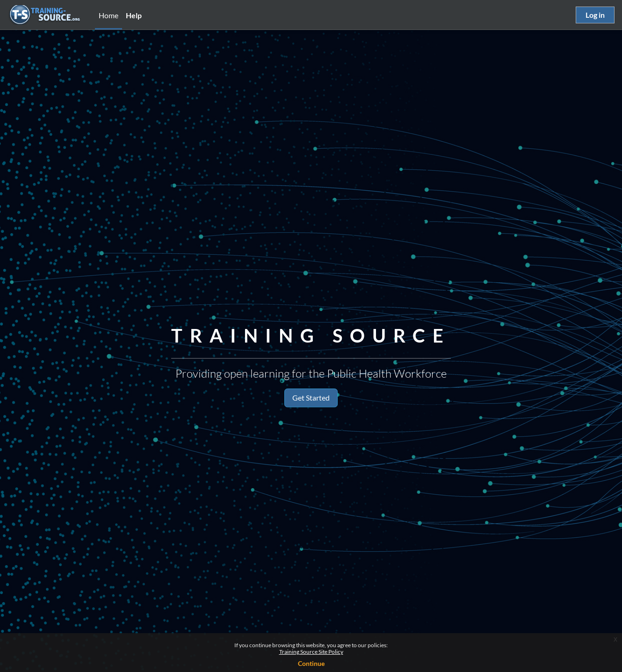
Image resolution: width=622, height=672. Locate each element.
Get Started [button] (311, 398)
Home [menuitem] (108, 15)
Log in (595, 15)
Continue (311, 663)
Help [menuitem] (134, 15)
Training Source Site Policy (311, 652)
